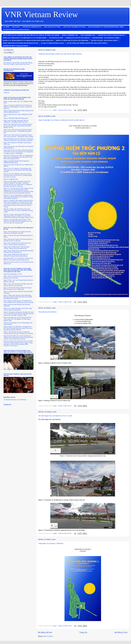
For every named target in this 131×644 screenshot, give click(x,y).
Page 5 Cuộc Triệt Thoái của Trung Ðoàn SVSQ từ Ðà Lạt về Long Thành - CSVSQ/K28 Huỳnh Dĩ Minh (18, 136)
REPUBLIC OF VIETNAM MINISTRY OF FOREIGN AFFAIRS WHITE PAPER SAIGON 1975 (28, 41)
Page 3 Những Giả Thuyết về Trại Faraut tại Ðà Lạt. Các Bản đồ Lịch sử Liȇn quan (18, 240)
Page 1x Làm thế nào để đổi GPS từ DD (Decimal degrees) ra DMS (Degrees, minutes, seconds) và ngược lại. (18, 107)
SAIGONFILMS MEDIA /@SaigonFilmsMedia (15, 46)
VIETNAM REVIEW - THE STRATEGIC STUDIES (106, 38)
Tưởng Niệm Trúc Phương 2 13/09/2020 (51, 543)
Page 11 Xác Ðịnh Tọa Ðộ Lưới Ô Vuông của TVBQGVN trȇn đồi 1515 (16, 162)
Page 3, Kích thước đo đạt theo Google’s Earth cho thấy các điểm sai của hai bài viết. (18, 285)
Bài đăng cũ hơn (121, 632)
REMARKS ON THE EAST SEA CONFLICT (78, 38)
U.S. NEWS (6, 27)
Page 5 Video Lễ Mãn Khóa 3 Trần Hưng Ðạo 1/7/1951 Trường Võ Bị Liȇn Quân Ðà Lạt (16, 248)
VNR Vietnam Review (41, 14)
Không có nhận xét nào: (65, 110)
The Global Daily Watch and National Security (16, 30)
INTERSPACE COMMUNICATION (32, 27)
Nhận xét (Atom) (48, 636)
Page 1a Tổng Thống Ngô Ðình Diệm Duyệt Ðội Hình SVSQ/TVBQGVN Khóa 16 (19, 111)
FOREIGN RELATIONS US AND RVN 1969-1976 (111, 35)
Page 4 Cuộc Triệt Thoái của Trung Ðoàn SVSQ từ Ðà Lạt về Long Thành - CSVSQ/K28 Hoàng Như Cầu (18, 131)
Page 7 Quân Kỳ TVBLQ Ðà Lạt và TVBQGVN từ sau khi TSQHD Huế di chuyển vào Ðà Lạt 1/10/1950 (18, 302)
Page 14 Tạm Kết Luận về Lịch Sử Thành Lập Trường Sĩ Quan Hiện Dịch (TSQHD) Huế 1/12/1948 (18, 333)
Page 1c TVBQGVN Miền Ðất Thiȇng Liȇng (16, 118)
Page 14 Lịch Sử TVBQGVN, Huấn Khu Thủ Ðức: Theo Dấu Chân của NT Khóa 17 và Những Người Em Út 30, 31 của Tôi (18, 175)
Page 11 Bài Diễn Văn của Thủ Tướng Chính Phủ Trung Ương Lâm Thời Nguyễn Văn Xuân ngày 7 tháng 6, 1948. (18, 319)
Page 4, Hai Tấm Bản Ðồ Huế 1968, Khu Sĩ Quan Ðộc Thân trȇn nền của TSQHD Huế (18, 289)
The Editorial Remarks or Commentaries (15, 400)
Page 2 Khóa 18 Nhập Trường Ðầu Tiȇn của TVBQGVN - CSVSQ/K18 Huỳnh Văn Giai (16, 121)
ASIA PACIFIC (16, 27)
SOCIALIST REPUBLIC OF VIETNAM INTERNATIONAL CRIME (106, 27)
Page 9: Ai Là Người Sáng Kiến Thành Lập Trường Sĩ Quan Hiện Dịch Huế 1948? (18, 309)
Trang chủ (83, 632)
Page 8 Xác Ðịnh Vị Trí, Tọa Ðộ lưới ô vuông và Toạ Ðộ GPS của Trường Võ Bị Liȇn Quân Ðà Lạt (18, 259)
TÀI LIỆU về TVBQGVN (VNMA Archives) (52, 43)
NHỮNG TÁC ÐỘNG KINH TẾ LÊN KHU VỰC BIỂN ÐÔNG (72, 41)
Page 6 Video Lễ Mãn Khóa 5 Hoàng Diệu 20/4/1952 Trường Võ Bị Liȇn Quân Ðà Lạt (18, 252)
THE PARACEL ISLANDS (56, 38)
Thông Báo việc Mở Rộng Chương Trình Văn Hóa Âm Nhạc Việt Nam (60, 54)
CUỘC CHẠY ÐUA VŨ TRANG (52, 27)
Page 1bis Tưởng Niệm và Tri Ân (13, 274)
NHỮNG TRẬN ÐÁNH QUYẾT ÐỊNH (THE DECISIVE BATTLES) (20, 43)
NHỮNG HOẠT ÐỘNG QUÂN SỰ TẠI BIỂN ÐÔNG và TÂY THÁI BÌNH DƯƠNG (25, 38)
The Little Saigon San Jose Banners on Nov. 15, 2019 (55, 416)
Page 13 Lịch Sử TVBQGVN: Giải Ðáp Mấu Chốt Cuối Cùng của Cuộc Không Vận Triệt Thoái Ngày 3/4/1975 (18, 170)
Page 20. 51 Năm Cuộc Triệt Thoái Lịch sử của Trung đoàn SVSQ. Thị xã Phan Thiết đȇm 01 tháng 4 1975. (18, 211)
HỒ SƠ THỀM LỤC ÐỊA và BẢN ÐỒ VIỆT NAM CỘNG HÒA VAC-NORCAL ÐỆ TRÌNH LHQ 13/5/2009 (31, 35)
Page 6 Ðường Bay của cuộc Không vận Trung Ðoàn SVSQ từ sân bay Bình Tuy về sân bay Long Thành (18, 140)
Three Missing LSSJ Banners (47, 312)
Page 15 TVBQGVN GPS (11, 179)
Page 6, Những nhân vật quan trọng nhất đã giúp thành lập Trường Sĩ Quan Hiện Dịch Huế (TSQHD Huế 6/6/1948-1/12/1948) (18, 297)
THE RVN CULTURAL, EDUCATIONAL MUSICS (104, 41)
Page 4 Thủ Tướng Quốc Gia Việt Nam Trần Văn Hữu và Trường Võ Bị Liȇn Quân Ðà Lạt (17, 244)
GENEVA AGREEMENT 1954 (70, 35)
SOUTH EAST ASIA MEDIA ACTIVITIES (74, 27)
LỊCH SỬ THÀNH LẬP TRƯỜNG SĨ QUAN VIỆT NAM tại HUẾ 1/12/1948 (87, 43)
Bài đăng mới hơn (45, 632)
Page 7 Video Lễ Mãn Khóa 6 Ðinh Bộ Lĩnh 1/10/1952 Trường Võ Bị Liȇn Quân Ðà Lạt (16, 255)
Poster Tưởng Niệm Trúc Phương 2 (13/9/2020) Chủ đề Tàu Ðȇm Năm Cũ (61, 120)
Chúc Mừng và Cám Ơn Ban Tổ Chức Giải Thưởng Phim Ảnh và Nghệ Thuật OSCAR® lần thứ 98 (18, 64)
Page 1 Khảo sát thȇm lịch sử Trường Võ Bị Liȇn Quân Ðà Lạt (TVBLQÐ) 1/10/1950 (17, 232)
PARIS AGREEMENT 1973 (88, 35)
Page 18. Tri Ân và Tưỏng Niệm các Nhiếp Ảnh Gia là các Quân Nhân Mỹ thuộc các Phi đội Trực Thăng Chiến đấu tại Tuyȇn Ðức (18, 197)
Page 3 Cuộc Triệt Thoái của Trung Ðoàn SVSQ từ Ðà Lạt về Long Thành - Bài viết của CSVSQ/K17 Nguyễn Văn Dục (18, 126)
